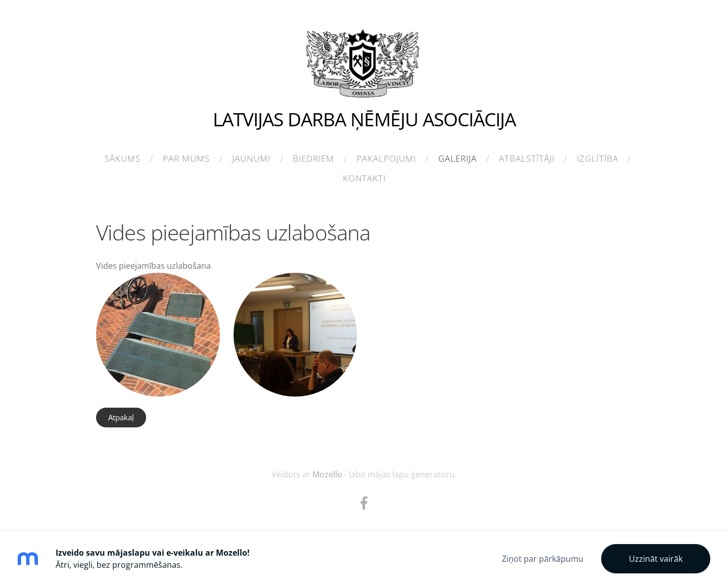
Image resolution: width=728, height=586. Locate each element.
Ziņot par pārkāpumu (543, 559)
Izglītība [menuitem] (598, 158)
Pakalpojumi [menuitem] (386, 158)
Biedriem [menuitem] (313, 158)
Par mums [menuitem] (186, 158)
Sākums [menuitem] (123, 158)
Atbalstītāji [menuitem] (527, 158)
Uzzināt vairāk (656, 559)
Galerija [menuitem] (458, 158)
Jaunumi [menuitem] (251, 158)
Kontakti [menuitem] (364, 178)
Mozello (327, 474)
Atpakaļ (121, 417)
